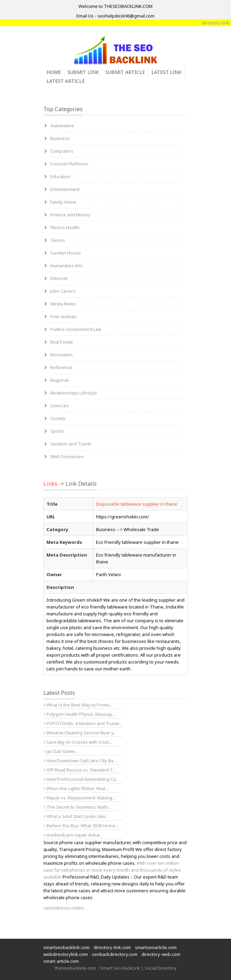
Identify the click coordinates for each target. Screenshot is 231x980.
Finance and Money (70, 215)
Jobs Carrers (63, 291)
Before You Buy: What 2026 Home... (81, 826)
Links (50, 484)
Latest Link (166, 72)
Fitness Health (65, 227)
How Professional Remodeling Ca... (81, 779)
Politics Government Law (76, 329)
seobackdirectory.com (115, 954)
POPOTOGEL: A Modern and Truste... (83, 723)
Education (60, 176)
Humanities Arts (67, 266)
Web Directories (67, 456)
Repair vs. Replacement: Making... (80, 798)
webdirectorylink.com (66, 954)
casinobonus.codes (64, 908)
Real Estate (62, 342)
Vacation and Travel (71, 444)
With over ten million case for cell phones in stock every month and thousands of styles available (112, 870)
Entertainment (65, 189)
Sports (57, 431)
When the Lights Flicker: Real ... (77, 788)
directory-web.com (161, 954)
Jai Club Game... (61, 751)
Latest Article (66, 81)
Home (54, 72)
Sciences (60, 406)
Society (58, 418)
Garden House (66, 253)
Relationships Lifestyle (74, 393)
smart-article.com (61, 961)
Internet (59, 278)
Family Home (63, 202)
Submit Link (83, 72)
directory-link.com (112, 947)
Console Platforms (69, 164)
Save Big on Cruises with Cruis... (78, 742)
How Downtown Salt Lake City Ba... (80, 761)
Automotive (62, 126)
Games (58, 240)
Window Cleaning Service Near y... (80, 733)
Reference (61, 367)
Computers (62, 151)
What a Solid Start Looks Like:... (77, 816)
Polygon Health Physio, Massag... (79, 714)
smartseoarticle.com (156, 947)
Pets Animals (64, 316)
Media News (63, 304)
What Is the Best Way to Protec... (78, 705)
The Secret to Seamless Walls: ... (78, 807)
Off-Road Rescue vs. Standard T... (80, 770)
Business (60, 138)
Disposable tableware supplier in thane (137, 504)
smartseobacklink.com (66, 947)
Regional (59, 380)
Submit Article (125, 72)
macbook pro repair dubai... (73, 835)
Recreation (61, 355)
